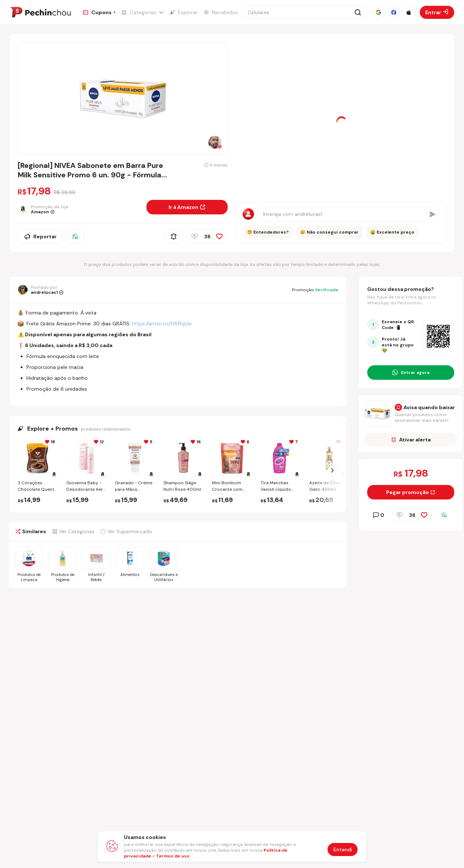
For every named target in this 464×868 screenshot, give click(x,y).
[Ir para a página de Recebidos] (221, 12)
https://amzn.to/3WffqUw (162, 324)
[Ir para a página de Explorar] (183, 12)
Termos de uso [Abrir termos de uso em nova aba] (173, 856)
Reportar (40, 236)
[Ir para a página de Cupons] (99, 12)
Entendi (343, 850)
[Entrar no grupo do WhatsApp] (411, 373)
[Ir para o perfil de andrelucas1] (41, 290)
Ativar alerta (411, 440)
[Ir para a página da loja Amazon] (79, 209)
